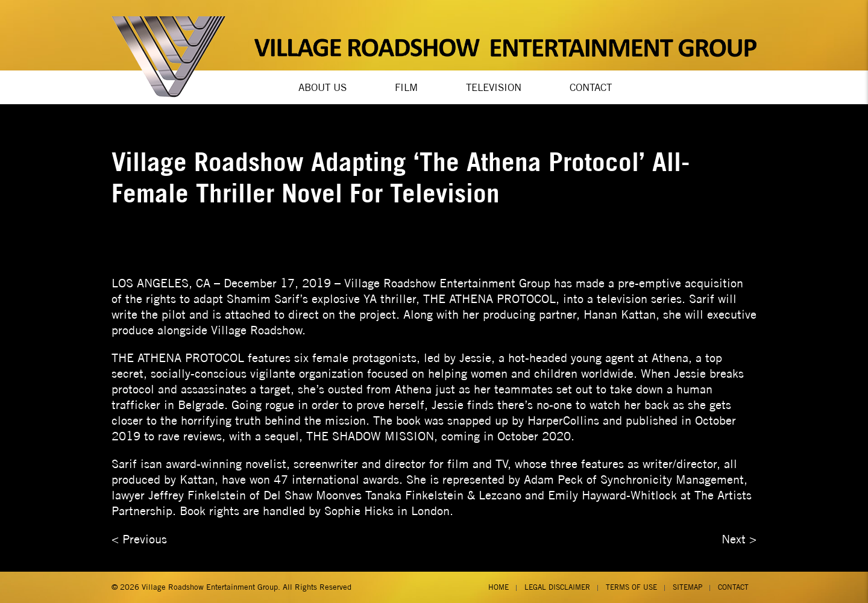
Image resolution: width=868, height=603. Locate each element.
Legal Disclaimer (557, 587)
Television (494, 87)
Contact (591, 87)
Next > (739, 539)
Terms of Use (631, 587)
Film (406, 87)
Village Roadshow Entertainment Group (210, 587)
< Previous (139, 539)
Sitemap (687, 587)
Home (498, 587)
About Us (322, 87)
